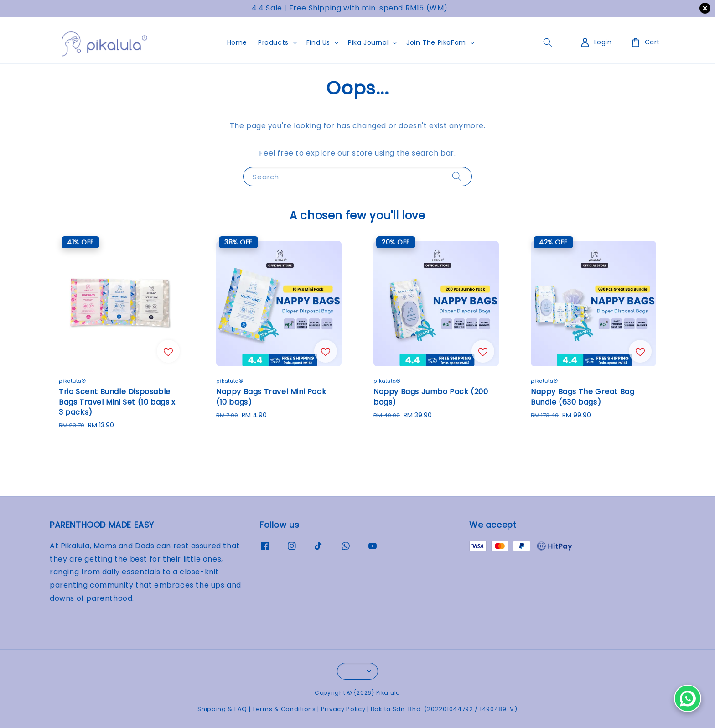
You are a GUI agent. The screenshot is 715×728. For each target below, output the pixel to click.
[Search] (457, 176)
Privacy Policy (343, 709)
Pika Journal (368, 42)
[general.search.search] (548, 42)
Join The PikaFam (436, 42)
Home (237, 42)
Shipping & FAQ (222, 709)
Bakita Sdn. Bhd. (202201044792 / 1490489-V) (444, 709)
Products (273, 42)
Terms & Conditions (284, 709)
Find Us (318, 42)
